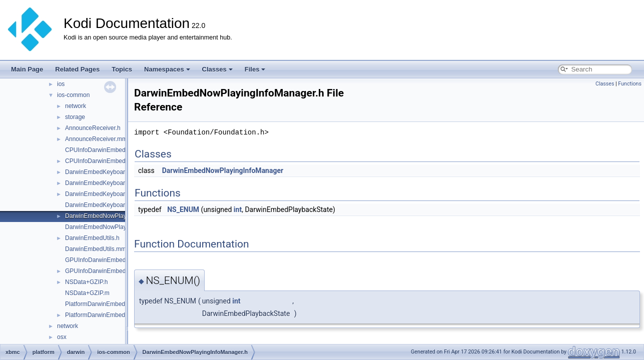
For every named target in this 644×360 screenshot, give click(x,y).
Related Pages (77, 69)
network (76, 106)
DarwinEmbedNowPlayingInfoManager (223, 170)
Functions (630, 84)
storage (75, 117)
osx (62, 337)
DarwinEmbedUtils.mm (96, 249)
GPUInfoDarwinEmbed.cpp (101, 260)
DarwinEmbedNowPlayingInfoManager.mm (122, 227)
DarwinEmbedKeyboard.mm (103, 183)
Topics (122, 69)
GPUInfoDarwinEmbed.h (98, 271)
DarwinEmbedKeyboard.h (99, 172)
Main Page (27, 69)
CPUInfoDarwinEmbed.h (98, 161)
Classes (217, 69)
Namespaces (167, 69)
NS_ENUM (183, 209)
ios (61, 84)
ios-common (73, 95)
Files (255, 69)
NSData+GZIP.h (87, 282)
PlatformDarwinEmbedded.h (103, 315)
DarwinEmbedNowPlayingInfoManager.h (119, 216)
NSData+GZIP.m (87, 293)
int (238, 209)
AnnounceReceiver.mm (96, 139)
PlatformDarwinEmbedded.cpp (106, 304)
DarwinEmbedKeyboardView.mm (109, 205)
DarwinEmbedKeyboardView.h (106, 194)
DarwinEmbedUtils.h (92, 238)
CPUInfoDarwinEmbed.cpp (101, 150)
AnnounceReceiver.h (93, 128)
